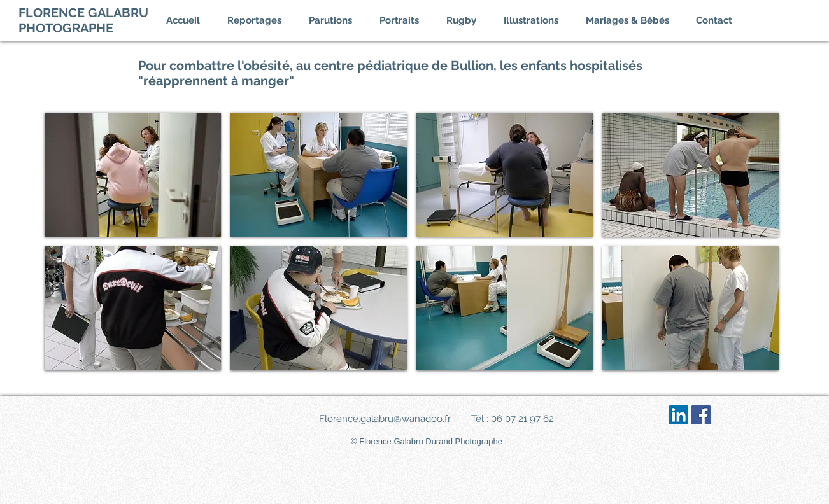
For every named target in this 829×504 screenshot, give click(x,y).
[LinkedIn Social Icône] (679, 415)
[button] (262, 20)
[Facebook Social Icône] (701, 415)
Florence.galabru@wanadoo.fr (385, 419)
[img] (133, 175)
